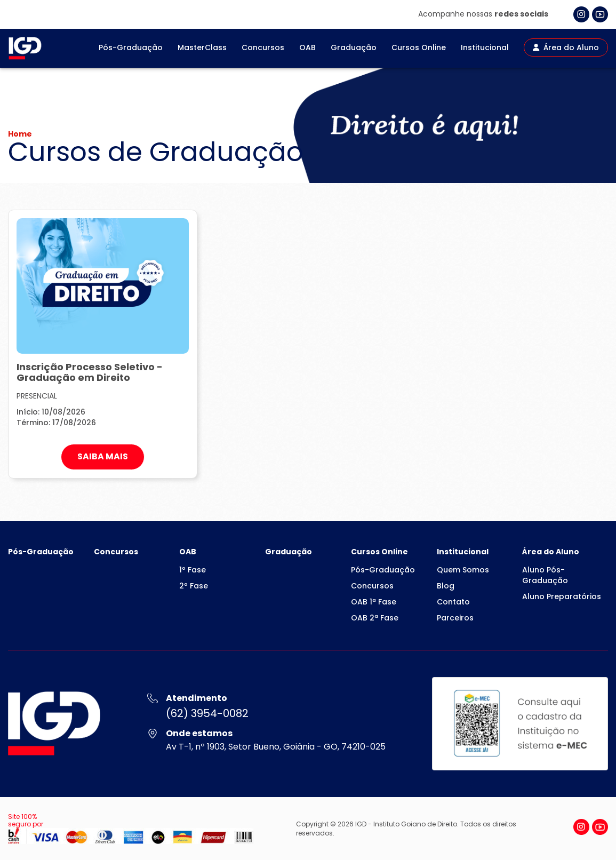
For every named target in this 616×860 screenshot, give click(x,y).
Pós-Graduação (131, 47)
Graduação (354, 47)
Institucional (485, 47)
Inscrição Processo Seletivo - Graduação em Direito (90, 372)
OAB (307, 47)
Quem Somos (463, 570)
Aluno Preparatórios (562, 596)
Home (20, 134)
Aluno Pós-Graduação (545, 575)
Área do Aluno (566, 47)
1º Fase (193, 570)
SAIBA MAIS (103, 456)
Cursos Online (419, 47)
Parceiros (455, 618)
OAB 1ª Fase (374, 602)
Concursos (263, 47)
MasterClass (202, 47)
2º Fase (194, 586)
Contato (453, 602)
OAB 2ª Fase (375, 618)
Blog (446, 586)
